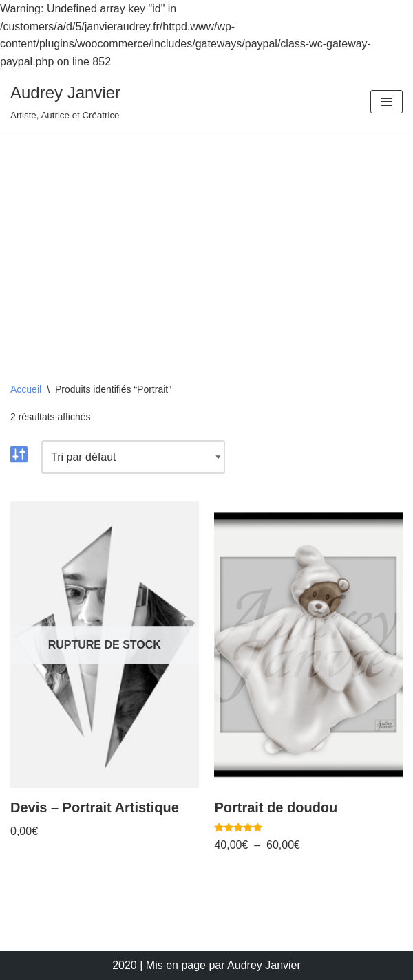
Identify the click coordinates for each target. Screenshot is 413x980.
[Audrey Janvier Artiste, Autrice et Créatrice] (65, 102)
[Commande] (133, 457)
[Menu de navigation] (386, 102)
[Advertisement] (206, 237)
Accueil (26, 389)
